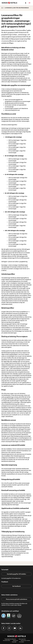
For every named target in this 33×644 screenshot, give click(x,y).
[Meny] (29, 3)
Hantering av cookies (25, 640)
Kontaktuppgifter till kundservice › (11, 578)
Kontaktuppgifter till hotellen (16, 574)
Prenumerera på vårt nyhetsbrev (17, 599)
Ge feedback (17, 586)
